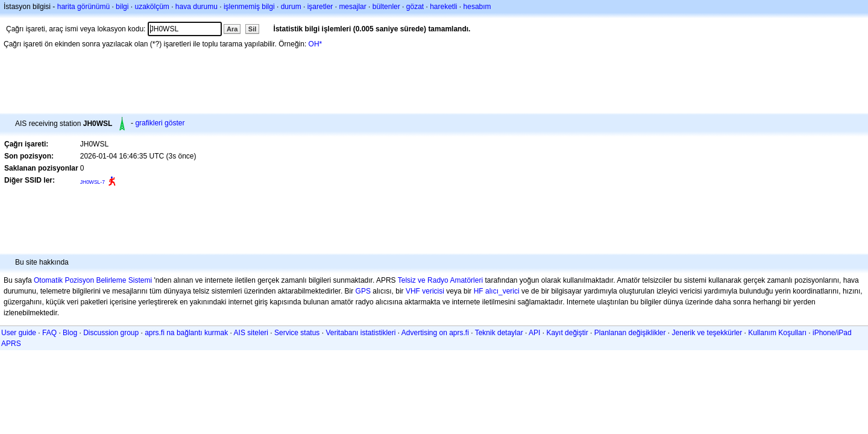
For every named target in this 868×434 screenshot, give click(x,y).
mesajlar (352, 7)
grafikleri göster (160, 123)
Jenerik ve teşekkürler (707, 333)
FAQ (49, 333)
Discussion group (111, 333)
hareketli (443, 7)
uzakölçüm (152, 7)
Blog (70, 333)
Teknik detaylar (499, 333)
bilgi (122, 7)
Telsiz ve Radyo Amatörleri (440, 280)
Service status (297, 333)
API (534, 333)
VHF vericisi (425, 291)
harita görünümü (83, 7)
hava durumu (197, 7)
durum (291, 7)
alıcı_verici (502, 291)
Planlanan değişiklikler (630, 333)
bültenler (386, 7)
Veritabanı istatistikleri (360, 333)
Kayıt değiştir (567, 333)
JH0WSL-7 (93, 182)
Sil (252, 29)
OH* (316, 44)
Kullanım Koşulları (777, 333)
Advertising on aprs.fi (435, 333)
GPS (363, 291)
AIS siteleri (251, 333)
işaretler (320, 7)
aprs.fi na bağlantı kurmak (186, 333)
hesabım (477, 7)
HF (479, 291)
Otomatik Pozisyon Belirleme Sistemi (93, 280)
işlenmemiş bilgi (249, 7)
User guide (19, 333)
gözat (415, 7)
